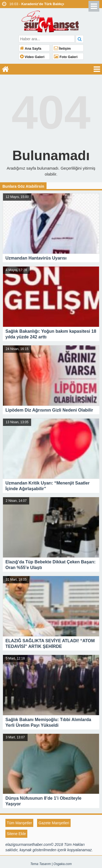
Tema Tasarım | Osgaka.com (51, 864)
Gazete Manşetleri (54, 823)
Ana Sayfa (31, 49)
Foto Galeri (66, 57)
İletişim (62, 49)
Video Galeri (32, 57)
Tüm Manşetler (19, 823)
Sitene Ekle (16, 834)
